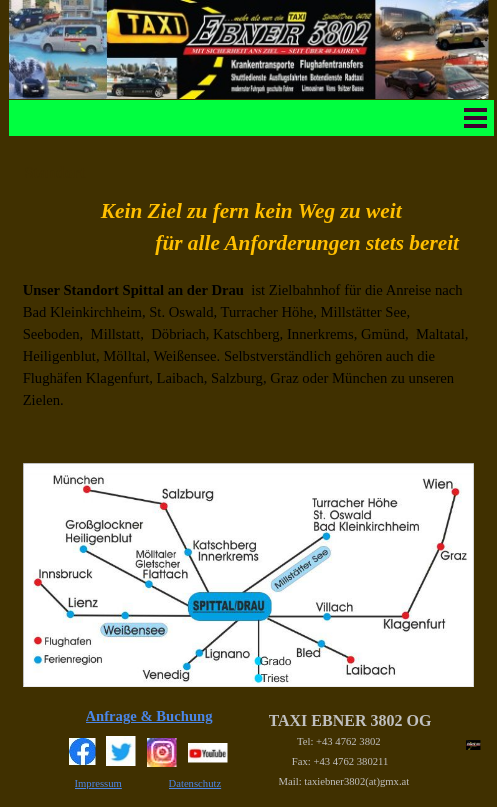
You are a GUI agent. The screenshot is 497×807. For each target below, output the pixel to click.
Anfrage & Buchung (149, 716)
